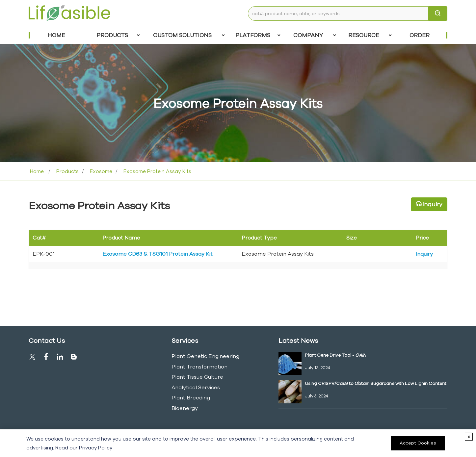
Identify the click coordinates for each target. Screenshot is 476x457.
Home (56, 35)
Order (420, 35)
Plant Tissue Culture (197, 377)
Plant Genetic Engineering (205, 356)
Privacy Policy (96, 448)
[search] (438, 13)
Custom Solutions (189, 35)
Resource (370, 35)
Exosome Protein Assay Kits (157, 171)
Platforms (258, 35)
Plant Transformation (199, 367)
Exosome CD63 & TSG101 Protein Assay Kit (158, 254)
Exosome (100, 171)
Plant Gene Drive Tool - (335, 355)
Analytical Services (196, 387)
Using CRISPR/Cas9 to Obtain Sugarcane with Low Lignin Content (376, 383)
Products (118, 35)
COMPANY (315, 35)
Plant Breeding (191, 397)
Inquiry (432, 204)
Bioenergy (185, 408)
